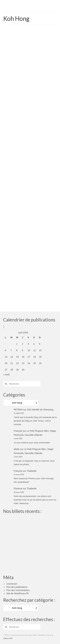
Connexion (12, 584)
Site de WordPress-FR (18, 593)
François (18, 431)
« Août (6, 375)
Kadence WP (8, 638)
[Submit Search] (6, 384)
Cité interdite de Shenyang (40, 410)
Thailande (32, 471)
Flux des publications (17, 587)
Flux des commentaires (18, 590)
